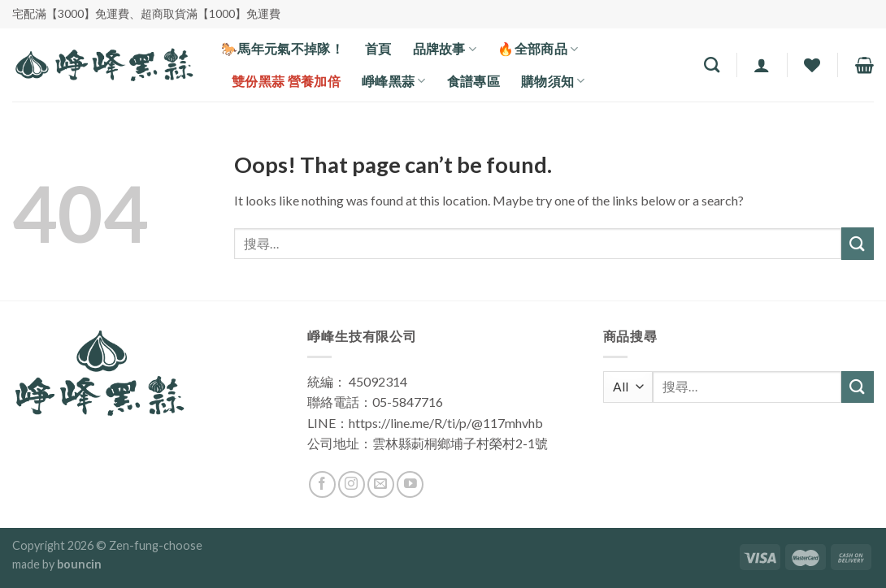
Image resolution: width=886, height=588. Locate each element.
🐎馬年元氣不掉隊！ (282, 48)
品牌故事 (445, 49)
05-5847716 (408, 402)
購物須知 (553, 81)
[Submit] (858, 243)
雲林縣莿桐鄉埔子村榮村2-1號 (460, 443)
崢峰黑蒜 (394, 81)
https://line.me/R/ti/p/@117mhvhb (446, 423)
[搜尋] (712, 65)
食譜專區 (473, 81)
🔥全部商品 (538, 49)
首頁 (378, 48)
